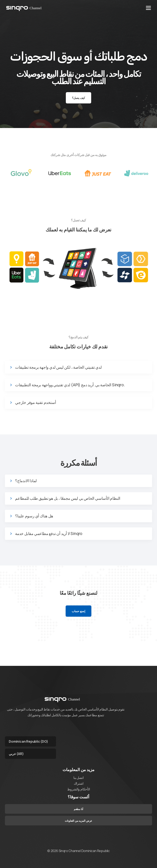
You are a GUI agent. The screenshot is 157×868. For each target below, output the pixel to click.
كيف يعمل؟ (78, 98)
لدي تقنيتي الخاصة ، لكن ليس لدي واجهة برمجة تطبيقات (58, 367)
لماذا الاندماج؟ (26, 481)
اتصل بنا (78, 778)
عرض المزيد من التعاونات (78, 821)
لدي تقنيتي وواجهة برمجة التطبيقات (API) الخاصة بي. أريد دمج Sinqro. (70, 385)
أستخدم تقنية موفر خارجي (35, 403)
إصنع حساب (78, 611)
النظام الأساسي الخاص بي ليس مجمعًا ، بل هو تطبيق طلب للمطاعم (68, 498)
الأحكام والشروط (79, 789)
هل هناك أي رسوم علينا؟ (34, 516)
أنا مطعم (78, 809)
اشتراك (79, 783)
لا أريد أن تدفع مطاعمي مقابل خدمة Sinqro (49, 534)
